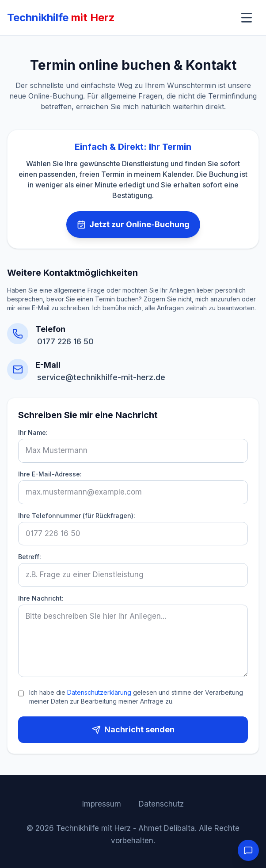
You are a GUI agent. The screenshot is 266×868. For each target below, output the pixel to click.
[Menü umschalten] (247, 18)
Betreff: (30, 557)
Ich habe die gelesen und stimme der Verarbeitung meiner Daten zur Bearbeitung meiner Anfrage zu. (136, 697)
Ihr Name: (33, 432)
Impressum (102, 804)
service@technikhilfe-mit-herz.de (101, 377)
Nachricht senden (133, 729)
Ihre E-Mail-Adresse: (50, 474)
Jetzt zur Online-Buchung (133, 224)
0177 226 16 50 (65, 341)
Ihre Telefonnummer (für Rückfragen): (77, 516)
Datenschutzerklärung (99, 692)
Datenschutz (161, 804)
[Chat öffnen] (248, 850)
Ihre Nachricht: (41, 598)
